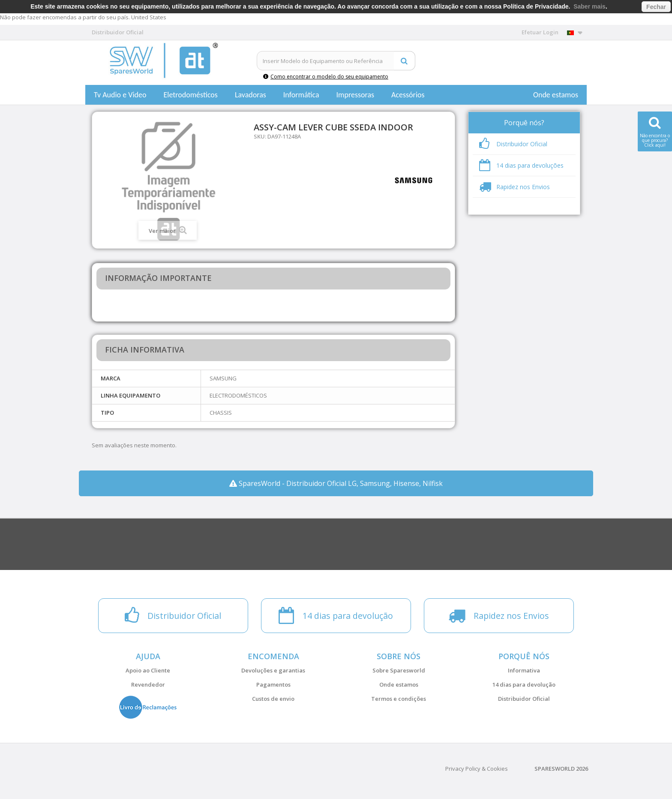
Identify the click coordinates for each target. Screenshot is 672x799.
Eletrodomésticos (190, 95)
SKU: (260, 136)
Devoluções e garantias (273, 670)
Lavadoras (250, 95)
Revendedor (148, 684)
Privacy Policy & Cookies (477, 769)
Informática (301, 95)
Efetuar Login (540, 32)
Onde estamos (556, 95)
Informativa (524, 670)
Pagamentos (273, 684)
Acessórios (408, 95)
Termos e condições (399, 699)
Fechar (656, 7)
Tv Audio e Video (120, 95)
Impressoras (355, 95)
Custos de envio (273, 699)
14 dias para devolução (524, 684)
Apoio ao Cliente (148, 670)
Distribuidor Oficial (524, 699)
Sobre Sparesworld (399, 670)
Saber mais (589, 6)
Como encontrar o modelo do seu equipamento (326, 77)
